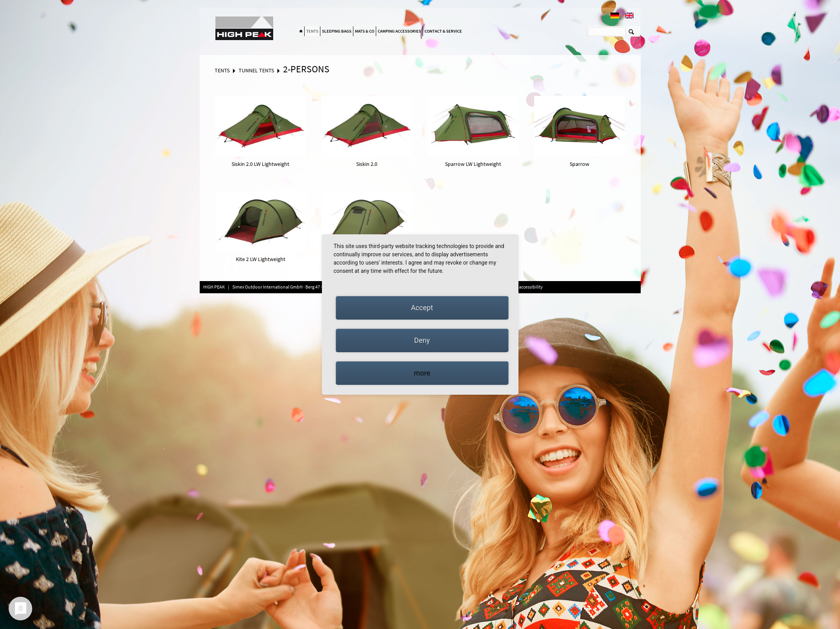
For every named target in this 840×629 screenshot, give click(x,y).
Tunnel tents (256, 70)
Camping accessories (399, 31)
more (422, 373)
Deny (422, 340)
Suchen (631, 31)
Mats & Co (365, 31)
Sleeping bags (337, 31)
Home (301, 31)
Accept (422, 308)
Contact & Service (443, 31)
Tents (312, 31)
